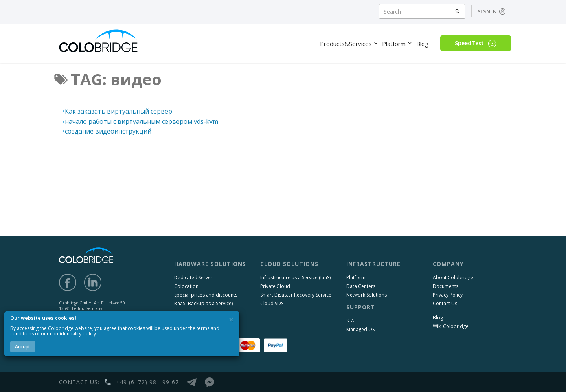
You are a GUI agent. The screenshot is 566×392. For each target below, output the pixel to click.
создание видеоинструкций (108, 131)
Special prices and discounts (206, 295)
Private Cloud (275, 286)
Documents (446, 286)
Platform (356, 278)
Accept (23, 347)
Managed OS (360, 329)
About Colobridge (453, 278)
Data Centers (361, 286)
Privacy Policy (448, 295)
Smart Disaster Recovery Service (296, 295)
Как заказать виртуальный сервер (119, 111)
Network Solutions (367, 295)
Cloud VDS (272, 303)
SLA (350, 321)
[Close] (231, 320)
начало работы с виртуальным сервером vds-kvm (141, 121)
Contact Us (445, 303)
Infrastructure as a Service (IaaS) (295, 278)
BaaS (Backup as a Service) (203, 303)
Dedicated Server (193, 278)
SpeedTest (476, 43)
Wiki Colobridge (451, 326)
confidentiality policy (73, 334)
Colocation (186, 286)
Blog (438, 318)
